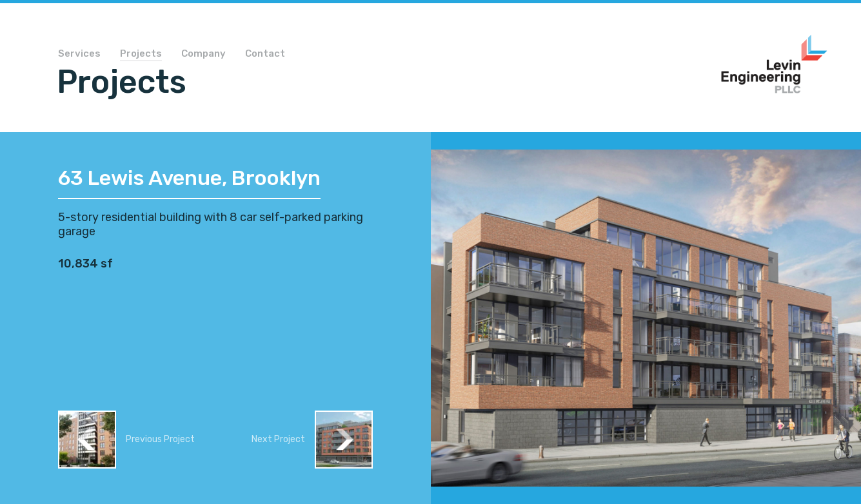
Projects (141, 54)
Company (203, 54)
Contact (265, 54)
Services (79, 54)
